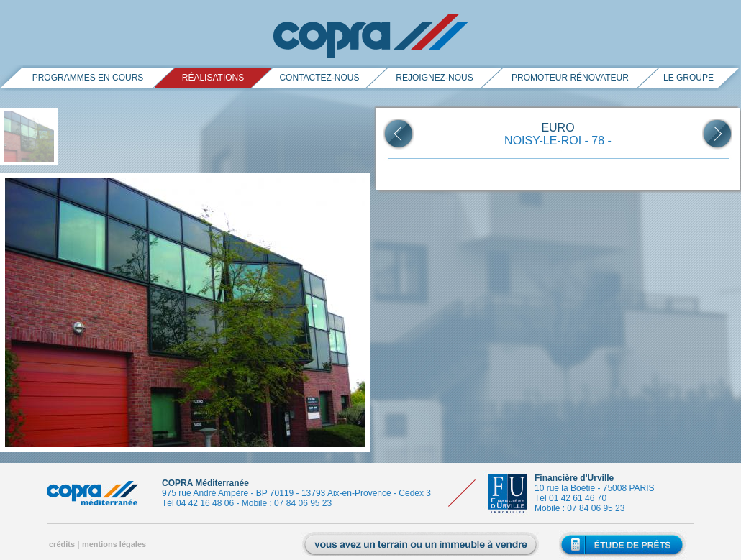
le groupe (688, 78)
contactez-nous (319, 78)
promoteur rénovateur (570, 78)
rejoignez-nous (434, 78)
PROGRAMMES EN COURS (88, 78)
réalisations (213, 78)
